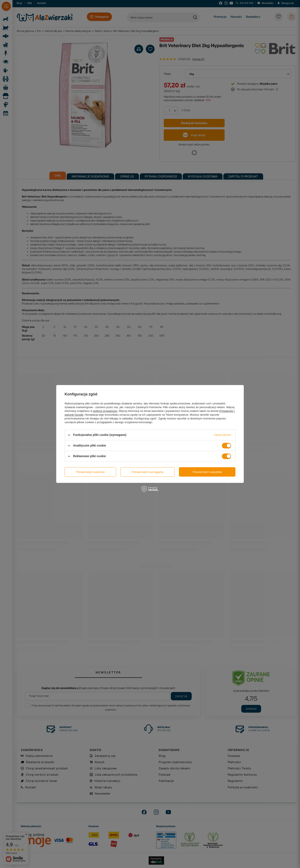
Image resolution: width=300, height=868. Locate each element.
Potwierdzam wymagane (148, 472)
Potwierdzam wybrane (90, 472)
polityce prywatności (105, 411)
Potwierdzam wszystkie (207, 472)
